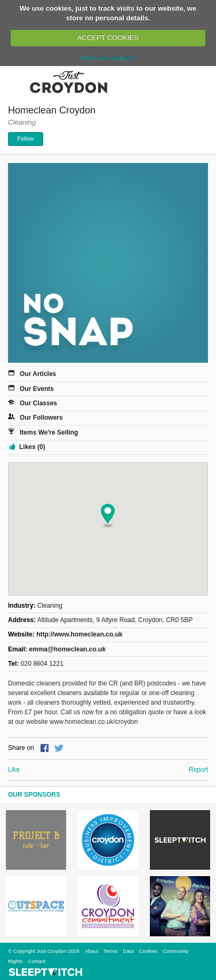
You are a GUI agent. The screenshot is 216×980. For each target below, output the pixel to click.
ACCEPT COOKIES (108, 38)
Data (128, 951)
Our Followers (41, 418)
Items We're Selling (49, 432)
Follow (25, 138)
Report (198, 770)
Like (14, 770)
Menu (15, 81)
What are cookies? (108, 58)
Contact (37, 961)
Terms (110, 951)
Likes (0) (32, 447)
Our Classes (38, 403)
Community (176, 951)
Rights (15, 961)
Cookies (148, 951)
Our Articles (38, 374)
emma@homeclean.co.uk (67, 649)
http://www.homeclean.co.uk (79, 634)
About (91, 951)
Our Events (37, 389)
